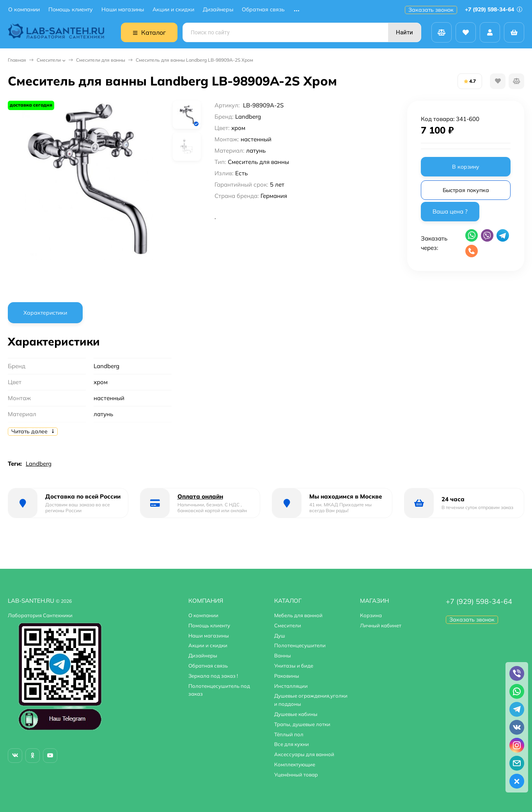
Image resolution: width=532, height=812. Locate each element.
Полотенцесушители (300, 645)
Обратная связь (263, 10)
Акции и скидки (173, 10)
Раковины (287, 676)
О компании (24, 10)
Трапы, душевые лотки (302, 724)
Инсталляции (291, 686)
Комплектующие (295, 764)
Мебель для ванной (298, 615)
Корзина (371, 615)
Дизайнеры (218, 10)
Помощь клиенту (71, 10)
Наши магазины (123, 10)
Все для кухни (292, 744)
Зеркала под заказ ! (213, 676)
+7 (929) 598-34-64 (494, 9)
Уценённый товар (296, 775)
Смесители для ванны (101, 60)
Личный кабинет (381, 625)
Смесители (49, 60)
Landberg (39, 464)
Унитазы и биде (294, 666)
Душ (280, 636)
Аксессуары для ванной (304, 754)
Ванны (283, 655)
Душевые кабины (296, 714)
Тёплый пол (289, 734)
